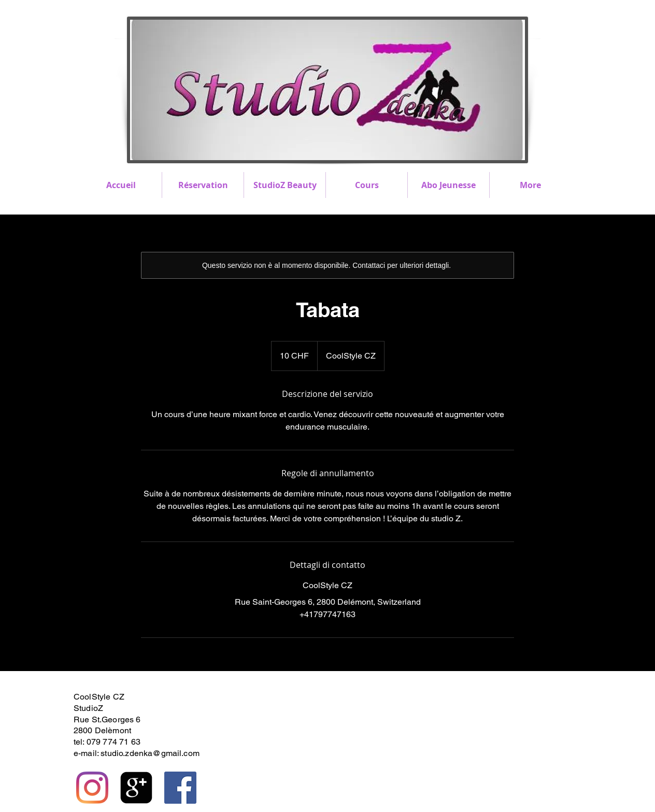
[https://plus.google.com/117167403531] (136, 788)
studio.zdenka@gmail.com (150, 753)
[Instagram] (92, 788)
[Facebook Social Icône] (180, 788)
